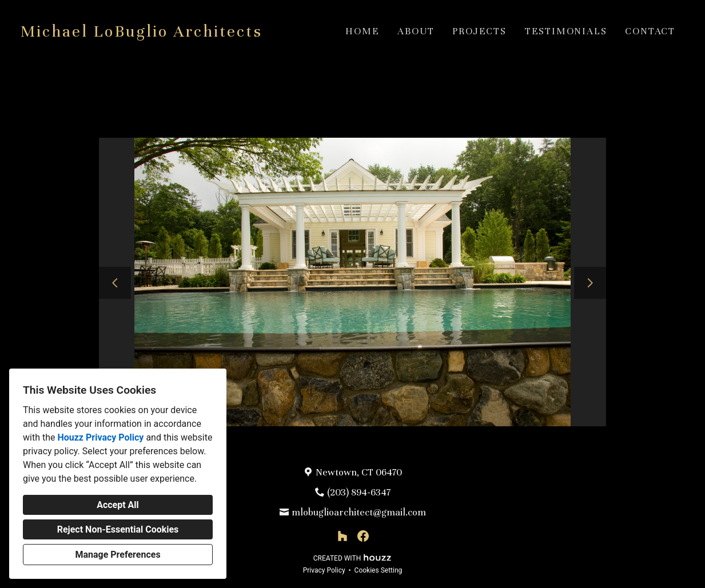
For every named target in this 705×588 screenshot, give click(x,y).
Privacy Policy (324, 570)
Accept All (118, 505)
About (416, 31)
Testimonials (566, 31)
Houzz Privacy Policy (100, 437)
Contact (650, 31)
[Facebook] (363, 536)
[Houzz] (342, 536)
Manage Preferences (117, 555)
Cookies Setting (379, 570)
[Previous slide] (115, 283)
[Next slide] (590, 283)
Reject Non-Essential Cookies (118, 529)
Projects (479, 31)
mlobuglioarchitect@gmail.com (359, 512)
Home (362, 31)
